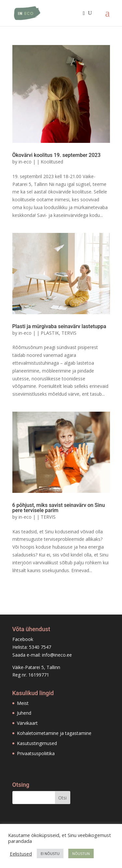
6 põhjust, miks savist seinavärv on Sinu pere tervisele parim (59, 508)
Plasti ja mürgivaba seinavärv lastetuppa (59, 326)
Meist (23, 703)
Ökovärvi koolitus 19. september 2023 (56, 155)
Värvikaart (27, 723)
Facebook (23, 639)
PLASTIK (50, 333)
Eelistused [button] (21, 854)
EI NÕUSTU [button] (50, 853)
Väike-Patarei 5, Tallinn (36, 667)
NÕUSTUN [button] (81, 853)
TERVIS (69, 333)
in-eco (25, 162)
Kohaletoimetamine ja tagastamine (54, 733)
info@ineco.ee (57, 655)
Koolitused (52, 162)
